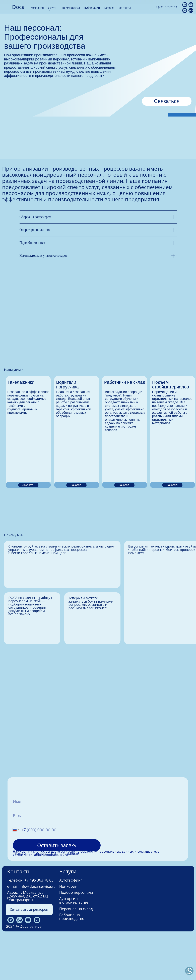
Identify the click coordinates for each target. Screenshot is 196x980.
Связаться (167, 101)
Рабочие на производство (72, 960)
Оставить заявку (57, 889)
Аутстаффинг (71, 924)
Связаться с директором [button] (29, 953)
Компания (37, 8)
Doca (18, 7)
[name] (96, 845)
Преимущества (70, 8)
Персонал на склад (76, 953)
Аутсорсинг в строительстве (74, 944)
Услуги (52, 8)
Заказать (28, 529)
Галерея (109, 8)
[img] (7, 7)
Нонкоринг (69, 930)
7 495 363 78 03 (40, 924)
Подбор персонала (76, 936)
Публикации (92, 8)
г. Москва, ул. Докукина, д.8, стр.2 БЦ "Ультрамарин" (28, 940)
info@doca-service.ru (38, 930)
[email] (96, 860)
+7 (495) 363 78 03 (166, 7)
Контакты (125, 8)
